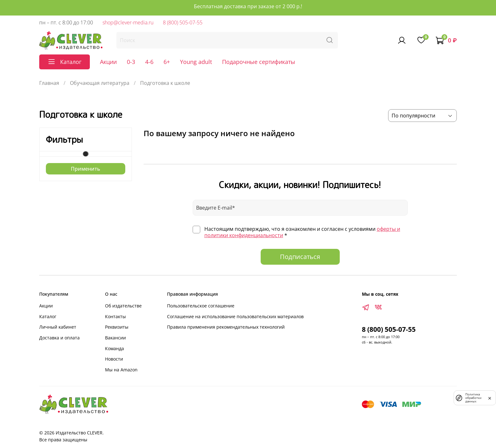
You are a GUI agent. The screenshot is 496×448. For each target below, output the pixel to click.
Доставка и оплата (59, 338)
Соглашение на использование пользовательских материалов (235, 316)
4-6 (149, 62)
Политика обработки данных (473, 398)
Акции (108, 62)
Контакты (115, 316)
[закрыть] (490, 398)
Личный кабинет (58, 327)
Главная (49, 83)
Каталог (48, 316)
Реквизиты (117, 327)
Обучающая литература (100, 83)
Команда (115, 348)
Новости (114, 359)
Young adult (196, 62)
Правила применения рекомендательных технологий (226, 327)
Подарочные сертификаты (259, 62)
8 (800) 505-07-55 (183, 22)
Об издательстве (123, 306)
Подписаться (300, 257)
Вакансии (115, 338)
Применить (86, 169)
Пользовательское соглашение (201, 306)
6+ (167, 62)
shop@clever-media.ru (128, 22)
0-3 (131, 62)
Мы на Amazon (121, 370)
